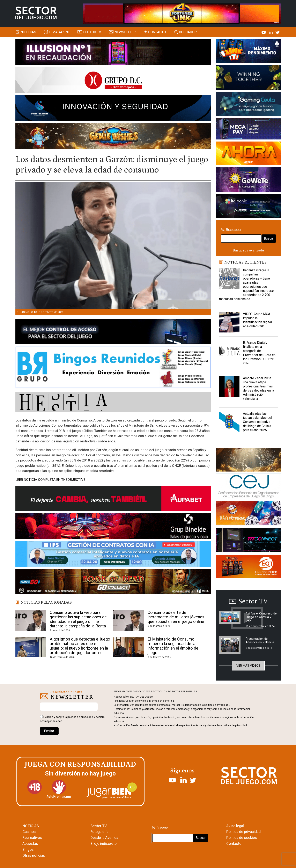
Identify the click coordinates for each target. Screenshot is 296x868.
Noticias (28, 32)
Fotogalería (99, 832)
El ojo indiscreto (103, 843)
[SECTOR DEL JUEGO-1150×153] (113, 81)
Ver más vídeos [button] (248, 666)
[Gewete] (248, 180)
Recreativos (32, 838)
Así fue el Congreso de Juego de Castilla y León (261, 617)
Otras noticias (27, 312)
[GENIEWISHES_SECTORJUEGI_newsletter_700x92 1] (113, 137)
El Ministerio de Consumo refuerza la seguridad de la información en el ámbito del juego (173, 646)
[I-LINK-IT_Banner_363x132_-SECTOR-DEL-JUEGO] (248, 52)
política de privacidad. (235, 725)
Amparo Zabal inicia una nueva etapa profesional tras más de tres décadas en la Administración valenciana (258, 388)
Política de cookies (242, 838)
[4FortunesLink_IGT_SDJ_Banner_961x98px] (182, 13)
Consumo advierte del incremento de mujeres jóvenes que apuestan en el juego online (176, 617)
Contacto (157, 32)
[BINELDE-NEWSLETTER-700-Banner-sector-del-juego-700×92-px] (113, 527)
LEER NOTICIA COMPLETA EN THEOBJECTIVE (50, 480)
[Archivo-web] (248, 207)
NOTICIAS (31, 826)
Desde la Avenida (104, 838)
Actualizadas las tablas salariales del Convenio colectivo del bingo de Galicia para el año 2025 (257, 422)
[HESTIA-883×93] (113, 403)
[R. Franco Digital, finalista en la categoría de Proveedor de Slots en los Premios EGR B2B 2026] (229, 351)
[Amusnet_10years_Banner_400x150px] (248, 78)
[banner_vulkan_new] (113, 332)
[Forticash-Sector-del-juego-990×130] (113, 109)
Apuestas (30, 843)
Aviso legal (235, 826)
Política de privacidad (243, 832)
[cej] (248, 487)
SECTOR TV (92, 32)
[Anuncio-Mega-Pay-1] (248, 129)
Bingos (28, 849)
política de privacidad (80, 717)
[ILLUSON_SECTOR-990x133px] (113, 53)
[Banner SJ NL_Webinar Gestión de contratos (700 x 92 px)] (113, 555)
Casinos (29, 832)
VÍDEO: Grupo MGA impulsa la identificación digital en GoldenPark (257, 320)
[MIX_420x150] (248, 567)
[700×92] (113, 582)
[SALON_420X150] (248, 154)
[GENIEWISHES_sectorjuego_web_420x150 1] (248, 461)
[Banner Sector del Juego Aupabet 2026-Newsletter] (113, 499)
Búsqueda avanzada (248, 250)
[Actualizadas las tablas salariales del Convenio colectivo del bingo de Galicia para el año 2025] (229, 422)
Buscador (188, 32)
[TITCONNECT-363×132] (248, 540)
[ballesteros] (248, 514)
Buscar (269, 238)
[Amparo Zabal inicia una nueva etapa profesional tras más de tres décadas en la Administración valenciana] (229, 386)
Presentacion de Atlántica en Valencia (260, 640)
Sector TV (99, 826)
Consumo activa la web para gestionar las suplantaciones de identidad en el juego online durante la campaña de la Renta (78, 619)
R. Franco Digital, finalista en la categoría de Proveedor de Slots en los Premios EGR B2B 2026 (259, 353)
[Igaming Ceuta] (248, 104)
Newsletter (125, 32)
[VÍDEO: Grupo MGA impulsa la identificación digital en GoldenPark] (229, 322)
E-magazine (60, 32)
